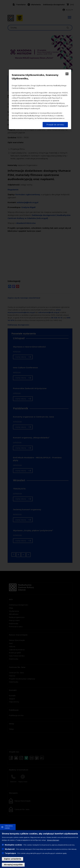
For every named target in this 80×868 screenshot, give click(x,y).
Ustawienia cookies (9, 827)
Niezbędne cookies (13, 845)
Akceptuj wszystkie (13, 865)
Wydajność (10, 849)
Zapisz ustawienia (12, 859)
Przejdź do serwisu (55, 125)
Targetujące (10, 853)
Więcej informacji (53, 840)
